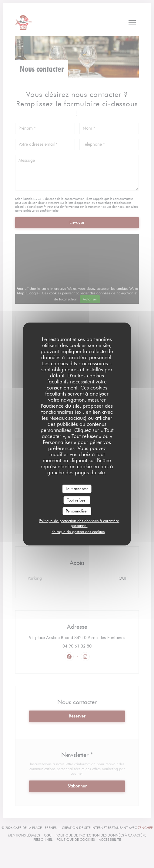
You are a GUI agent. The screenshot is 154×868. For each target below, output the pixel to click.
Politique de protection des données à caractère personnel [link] (79, 523)
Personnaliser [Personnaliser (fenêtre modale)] (77, 511)
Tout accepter (77, 489)
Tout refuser (77, 500)
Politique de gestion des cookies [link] (78, 532)
